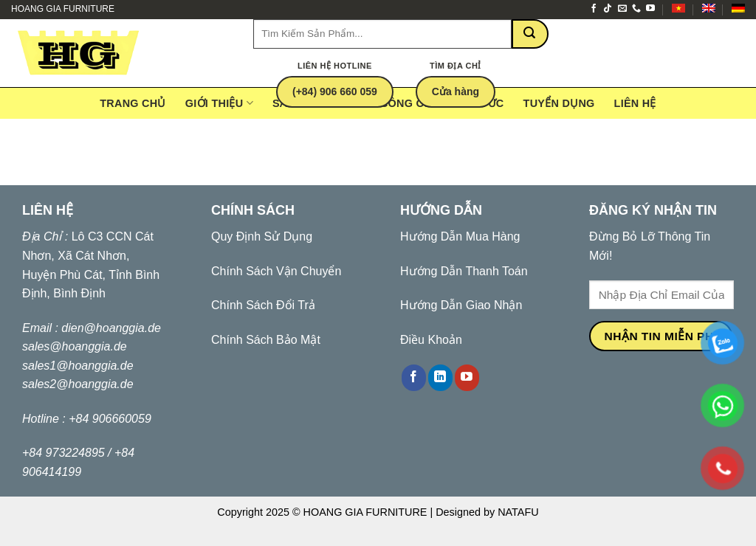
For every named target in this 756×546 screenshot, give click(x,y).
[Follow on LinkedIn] (440, 378)
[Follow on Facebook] (594, 9)
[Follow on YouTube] (650, 9)
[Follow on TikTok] (608, 9)
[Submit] (530, 34)
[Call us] (636, 9)
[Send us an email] (622, 9)
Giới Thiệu (219, 103)
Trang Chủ (133, 103)
